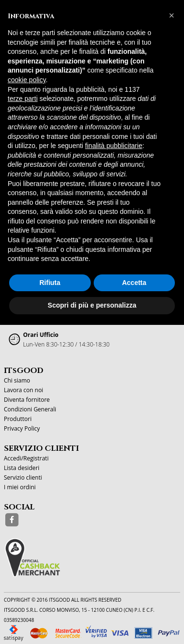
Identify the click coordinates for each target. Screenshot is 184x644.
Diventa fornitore (27, 400)
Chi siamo (17, 380)
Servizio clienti (23, 477)
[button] (172, 15)
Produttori (18, 419)
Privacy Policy (22, 428)
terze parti (23, 99)
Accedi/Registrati (26, 458)
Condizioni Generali (30, 409)
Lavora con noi (24, 390)
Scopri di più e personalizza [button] (92, 305)
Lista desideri (22, 468)
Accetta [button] (134, 283)
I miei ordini (20, 487)
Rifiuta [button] (50, 283)
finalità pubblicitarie (114, 146)
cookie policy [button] (27, 80)
